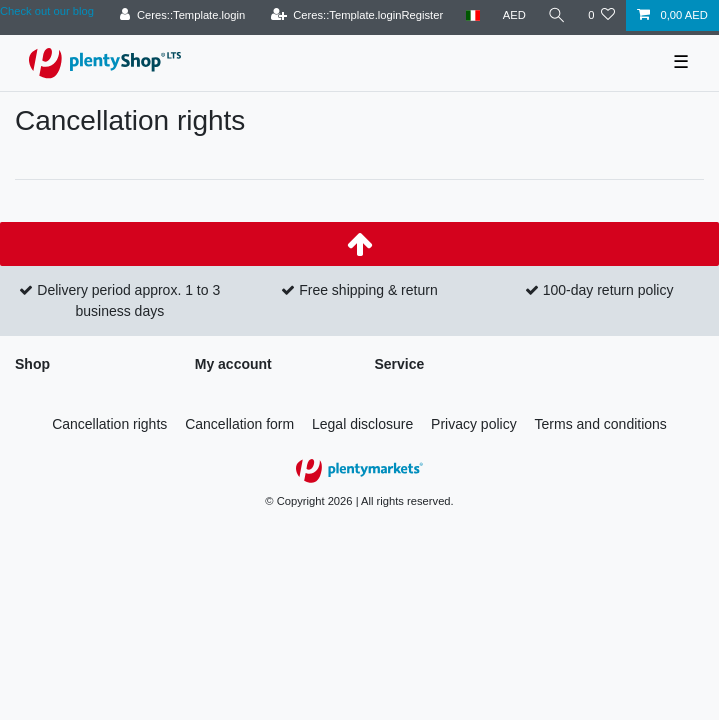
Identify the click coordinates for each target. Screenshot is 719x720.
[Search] (557, 15)
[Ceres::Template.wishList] (601, 15)
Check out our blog (47, 11)
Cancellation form (239, 424)
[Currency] (514, 15)
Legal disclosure (362, 424)
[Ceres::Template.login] (182, 15)
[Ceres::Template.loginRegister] (356, 15)
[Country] (472, 15)
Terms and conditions (601, 424)
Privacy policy (474, 424)
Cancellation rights (109, 424)
